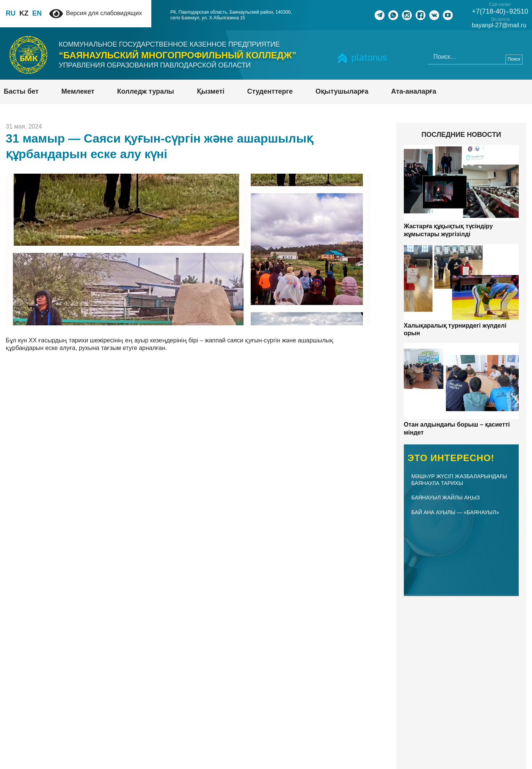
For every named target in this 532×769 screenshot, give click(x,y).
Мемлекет (78, 91)
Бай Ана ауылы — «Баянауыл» (455, 512)
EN (37, 13)
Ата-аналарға (414, 91)
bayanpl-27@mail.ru (500, 25)
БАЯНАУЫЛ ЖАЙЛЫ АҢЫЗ (446, 497)
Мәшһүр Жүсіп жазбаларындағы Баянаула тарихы (459, 480)
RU (11, 13)
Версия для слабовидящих (96, 13)
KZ (24, 13)
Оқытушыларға (342, 91)
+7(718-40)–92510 (501, 11)
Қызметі (211, 91)
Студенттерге (270, 91)
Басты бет (21, 91)
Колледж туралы (146, 91)
